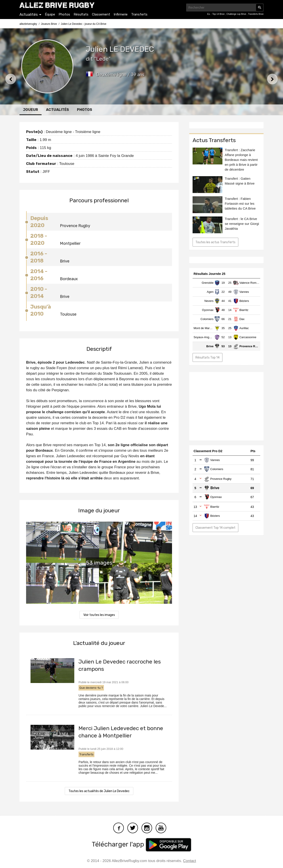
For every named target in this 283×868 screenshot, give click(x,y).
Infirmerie (121, 14)
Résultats (81, 14)
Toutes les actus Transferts (215, 242)
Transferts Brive (256, 14)
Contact (190, 861)
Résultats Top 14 (207, 358)
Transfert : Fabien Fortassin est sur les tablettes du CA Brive (240, 203)
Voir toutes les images (99, 615)
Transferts (139, 14)
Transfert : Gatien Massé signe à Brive (240, 181)
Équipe (50, 14)
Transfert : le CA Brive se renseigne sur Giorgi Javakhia (242, 224)
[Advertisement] (226, 406)
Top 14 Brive (219, 14)
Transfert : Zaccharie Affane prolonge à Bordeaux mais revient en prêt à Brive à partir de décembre (241, 160)
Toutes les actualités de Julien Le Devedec (99, 791)
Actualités (29, 14)
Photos (64, 14)
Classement (101, 14)
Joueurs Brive (49, 24)
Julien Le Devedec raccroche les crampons (120, 665)
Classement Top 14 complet (215, 528)
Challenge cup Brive (237, 14)
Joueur (31, 110)
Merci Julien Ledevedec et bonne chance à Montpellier (121, 732)
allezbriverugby (28, 24)
